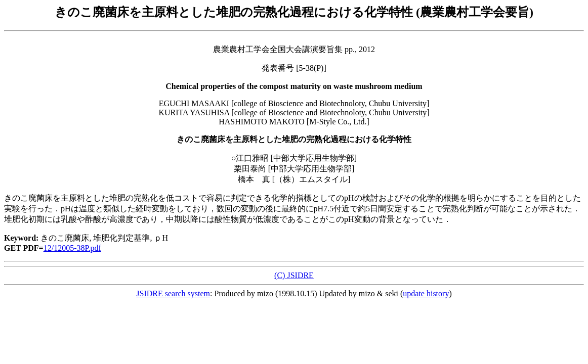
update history (426, 293)
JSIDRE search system (173, 293)
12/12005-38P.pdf (72, 248)
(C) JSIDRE (294, 275)
